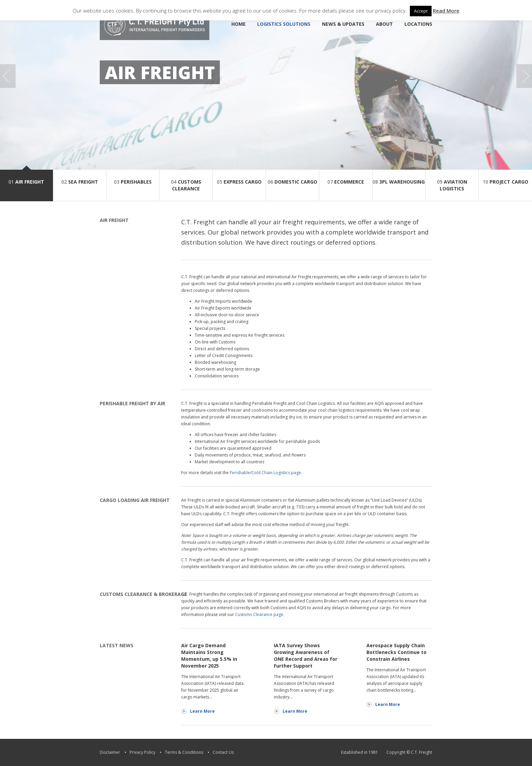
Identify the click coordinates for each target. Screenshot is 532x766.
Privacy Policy (142, 752)
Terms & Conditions (184, 752)
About (384, 24)
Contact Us (223, 752)
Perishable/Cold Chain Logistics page (265, 473)
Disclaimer (110, 752)
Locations (418, 24)
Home (239, 24)
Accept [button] (421, 11)
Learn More (202, 711)
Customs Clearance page (259, 614)
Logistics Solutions (284, 24)
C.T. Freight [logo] (155, 25)
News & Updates (343, 24)
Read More (446, 11)
